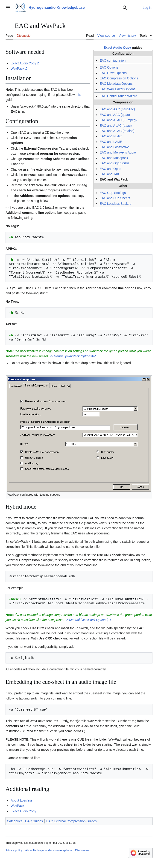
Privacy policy (14, 850)
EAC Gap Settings (113, 193)
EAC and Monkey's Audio (118, 152)
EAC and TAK (109, 174)
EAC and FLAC (111, 136)
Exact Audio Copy (117, 48)
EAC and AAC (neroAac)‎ (117, 109)
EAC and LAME (111, 142)
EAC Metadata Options (116, 84)
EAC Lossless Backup (115, 204)
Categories (15, 821)
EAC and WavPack (114, 179)
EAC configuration (113, 60)
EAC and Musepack (114, 158)
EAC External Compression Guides (72, 821)
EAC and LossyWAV (114, 147)
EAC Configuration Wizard (118, 96)
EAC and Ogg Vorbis (114, 163)
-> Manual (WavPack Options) (71, 356)
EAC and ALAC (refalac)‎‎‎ (117, 131)
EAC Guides (34, 821)
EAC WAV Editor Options (117, 89)
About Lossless (22, 800)
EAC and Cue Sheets (115, 198)
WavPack (17, 69)
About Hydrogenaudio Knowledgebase (49, 850)
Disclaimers (82, 850)
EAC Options (109, 67)
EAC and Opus (110, 169)
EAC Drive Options (113, 73)
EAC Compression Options (119, 78)
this (78, 95)
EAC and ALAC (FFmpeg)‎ (118, 120)
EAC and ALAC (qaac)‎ (116, 126)
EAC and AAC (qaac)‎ (115, 115)
